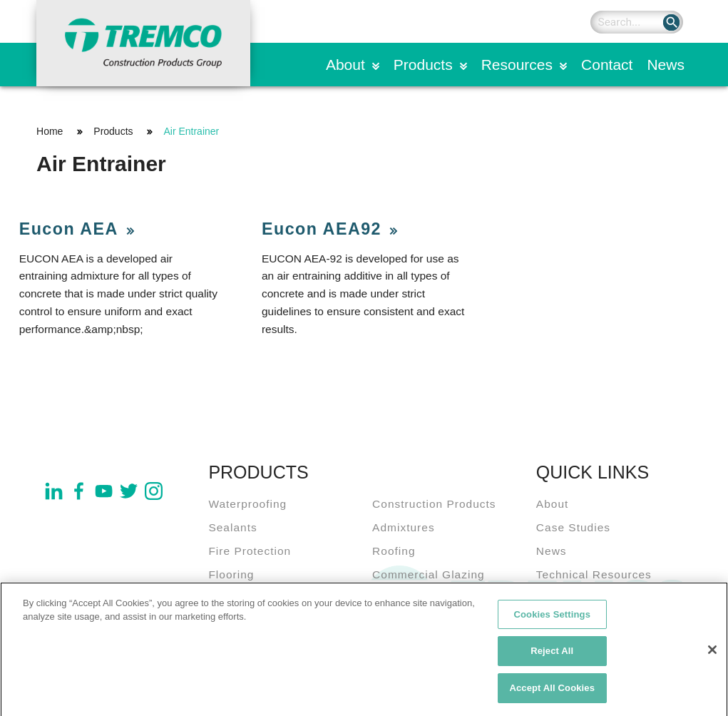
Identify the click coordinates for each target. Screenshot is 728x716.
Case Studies (573, 527)
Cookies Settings (552, 619)
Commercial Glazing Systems (429, 583)
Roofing (394, 551)
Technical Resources (594, 574)
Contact (607, 65)
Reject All (552, 656)
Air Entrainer (191, 131)
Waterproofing (247, 504)
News (666, 65)
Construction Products (434, 504)
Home (50, 131)
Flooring (231, 574)
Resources (517, 65)
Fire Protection (250, 551)
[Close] (712, 655)
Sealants (232, 527)
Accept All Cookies (552, 694)
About (345, 65)
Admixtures (404, 527)
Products (423, 65)
